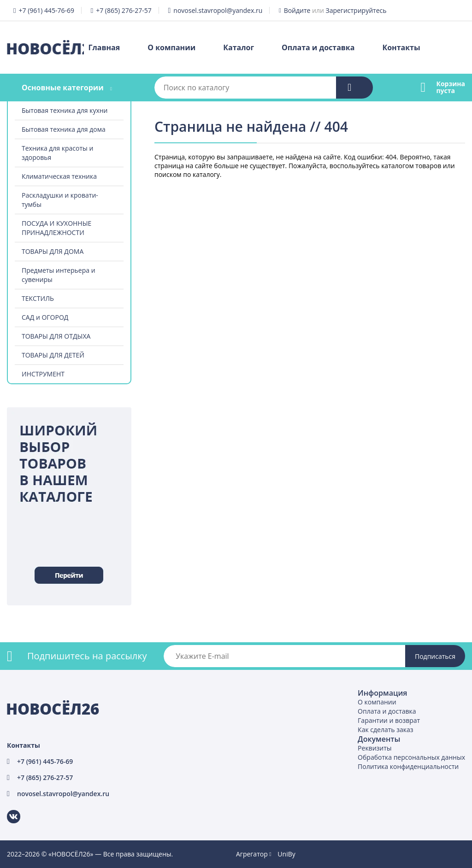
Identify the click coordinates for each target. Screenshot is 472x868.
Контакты (401, 47)
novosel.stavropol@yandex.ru (218, 10)
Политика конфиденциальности (408, 766)
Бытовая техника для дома (64, 129)
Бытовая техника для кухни (65, 110)
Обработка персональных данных (411, 757)
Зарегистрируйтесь (356, 10)
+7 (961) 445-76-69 (46, 10)
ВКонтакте (8, 810)
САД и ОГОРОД (45, 317)
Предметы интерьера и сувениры (59, 275)
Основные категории (63, 88)
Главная (104, 47)
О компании (171, 47)
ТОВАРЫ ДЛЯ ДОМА (53, 251)
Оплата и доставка (318, 47)
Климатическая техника (59, 176)
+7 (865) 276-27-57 (124, 10)
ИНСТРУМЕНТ (43, 374)
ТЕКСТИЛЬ (38, 298)
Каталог (239, 47)
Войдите (297, 10)
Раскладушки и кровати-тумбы (60, 200)
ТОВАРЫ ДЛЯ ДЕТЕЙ (53, 355)
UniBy (286, 854)
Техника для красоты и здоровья (57, 153)
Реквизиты (375, 748)
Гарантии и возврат (389, 720)
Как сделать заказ (385, 730)
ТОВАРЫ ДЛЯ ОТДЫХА (56, 336)
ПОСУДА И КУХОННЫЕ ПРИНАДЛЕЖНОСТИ (56, 228)
